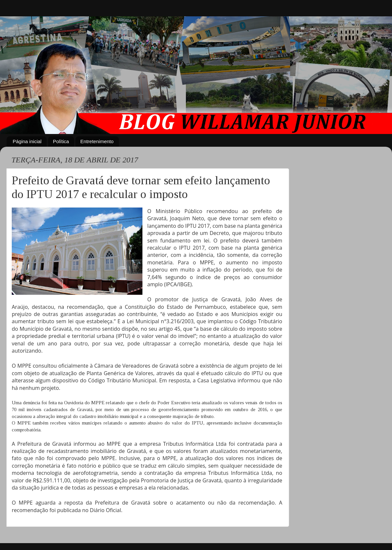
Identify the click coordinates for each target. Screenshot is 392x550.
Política (61, 141)
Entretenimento (97, 141)
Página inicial (27, 141)
